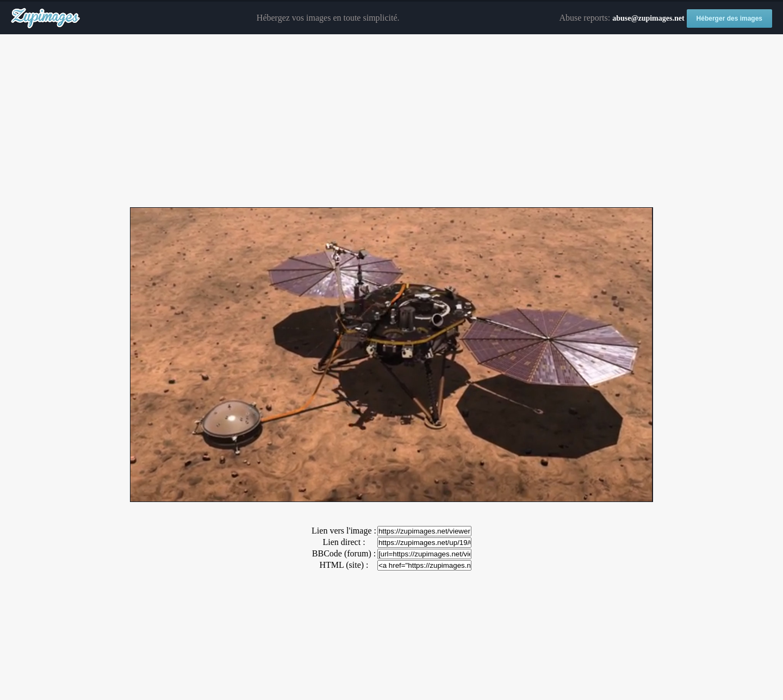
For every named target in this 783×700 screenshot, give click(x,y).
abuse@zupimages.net (648, 18)
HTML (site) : (344, 565)
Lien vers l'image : (344, 531)
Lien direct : (344, 542)
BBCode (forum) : (344, 553)
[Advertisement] (391, 121)
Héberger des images (729, 18)
